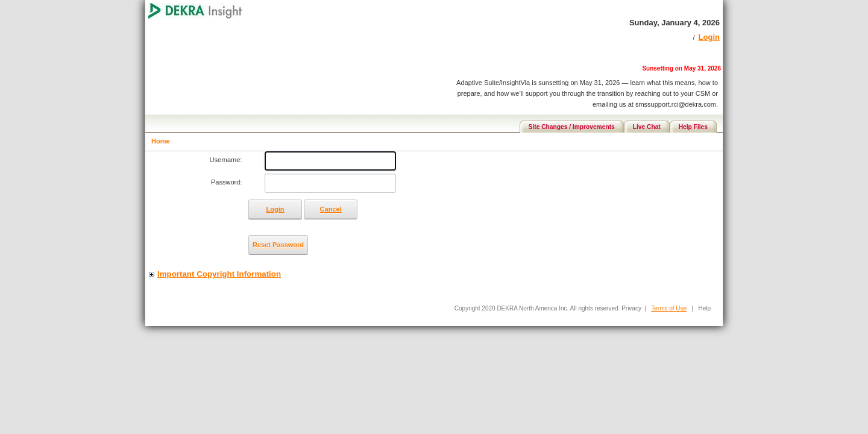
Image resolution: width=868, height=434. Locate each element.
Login (709, 37)
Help (704, 308)
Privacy (631, 308)
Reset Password (278, 245)
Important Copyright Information (219, 274)
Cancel (331, 209)
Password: (226, 182)
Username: (226, 160)
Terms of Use (669, 308)
